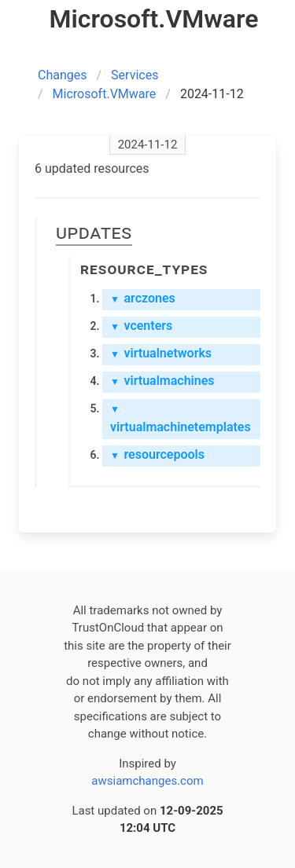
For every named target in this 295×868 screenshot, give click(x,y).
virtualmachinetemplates (181, 419)
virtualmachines (162, 381)
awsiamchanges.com (147, 781)
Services (135, 75)
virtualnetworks (161, 353)
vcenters (141, 326)
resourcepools (157, 454)
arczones (143, 298)
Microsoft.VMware (105, 94)
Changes (63, 75)
